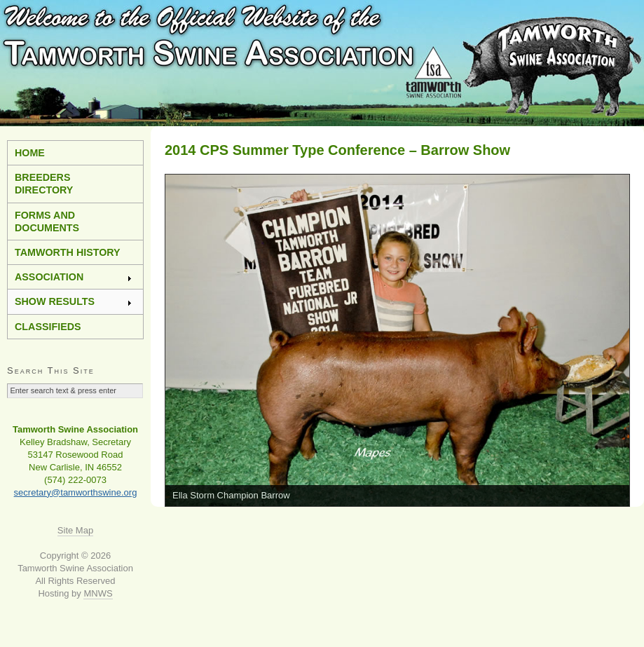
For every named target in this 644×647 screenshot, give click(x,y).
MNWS (98, 593)
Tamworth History (68, 252)
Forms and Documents (47, 222)
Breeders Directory (44, 184)
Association (74, 277)
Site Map (75, 530)
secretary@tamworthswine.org (76, 492)
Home (30, 153)
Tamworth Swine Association (322, 63)
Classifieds (48, 327)
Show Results (74, 301)
